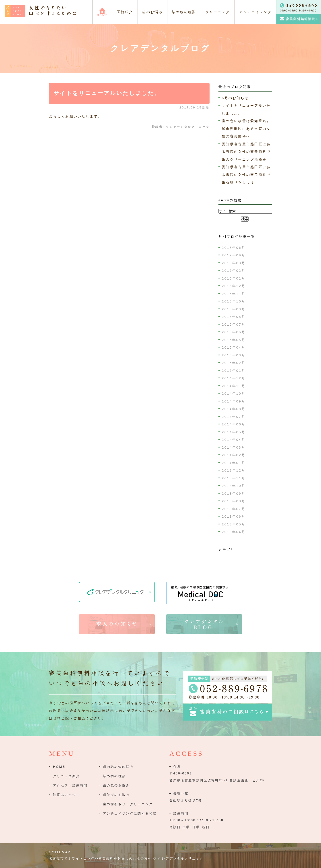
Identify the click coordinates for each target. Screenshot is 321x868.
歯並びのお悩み (116, 795)
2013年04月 (234, 532)
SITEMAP (61, 852)
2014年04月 (234, 440)
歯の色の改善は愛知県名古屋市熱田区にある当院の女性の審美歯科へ (246, 129)
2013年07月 (234, 509)
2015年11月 (234, 294)
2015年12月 (234, 286)
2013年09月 (234, 493)
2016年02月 (234, 271)
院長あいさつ (65, 795)
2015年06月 (234, 332)
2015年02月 (234, 363)
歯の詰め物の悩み (118, 767)
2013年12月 (234, 470)
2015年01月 (234, 371)
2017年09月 (234, 255)
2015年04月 (234, 347)
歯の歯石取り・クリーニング (128, 804)
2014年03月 (234, 447)
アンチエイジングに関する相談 (130, 813)
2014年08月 (234, 409)
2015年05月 (234, 340)
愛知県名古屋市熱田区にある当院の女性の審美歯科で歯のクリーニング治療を (246, 152)
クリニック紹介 (67, 776)
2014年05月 (234, 432)
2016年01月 (234, 278)
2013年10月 (234, 486)
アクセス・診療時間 (70, 785)
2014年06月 (234, 424)
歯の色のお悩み (116, 785)
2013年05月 (234, 524)
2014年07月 (234, 417)
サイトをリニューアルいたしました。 (107, 93)
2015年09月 (234, 309)
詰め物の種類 (115, 776)
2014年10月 (234, 393)
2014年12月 (234, 378)
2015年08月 (234, 317)
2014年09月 (234, 401)
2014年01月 (234, 463)
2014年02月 (234, 455)
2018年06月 (234, 248)
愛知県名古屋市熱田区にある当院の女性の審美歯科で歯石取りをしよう (246, 175)
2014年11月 (234, 386)
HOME (59, 767)
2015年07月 (234, 324)
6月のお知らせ (235, 98)
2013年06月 (234, 516)
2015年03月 (234, 355)
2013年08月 (234, 501)
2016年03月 (234, 263)
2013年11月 (234, 478)
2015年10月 (234, 301)
